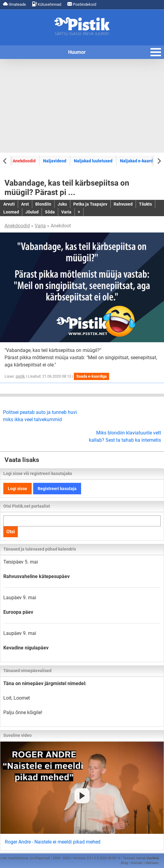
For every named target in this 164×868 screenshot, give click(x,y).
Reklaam (152, 863)
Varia (40, 226)
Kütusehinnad (47, 4)
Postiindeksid (82, 4)
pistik (20, 376)
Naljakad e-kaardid (138, 161)
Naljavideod (55, 161)
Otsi (11, 532)
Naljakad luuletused (93, 161)
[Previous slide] (5, 161)
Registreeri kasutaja (57, 489)
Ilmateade (14, 4)
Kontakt (137, 863)
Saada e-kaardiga (91, 376)
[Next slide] (159, 161)
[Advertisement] (82, 106)
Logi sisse (17, 489)
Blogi (125, 863)
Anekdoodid (24, 161)
